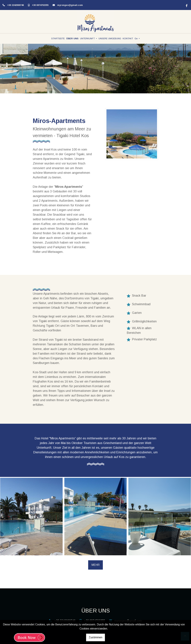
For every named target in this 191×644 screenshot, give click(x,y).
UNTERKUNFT (88, 38)
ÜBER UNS (72, 38)
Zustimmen (96, 637)
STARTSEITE (58, 38)
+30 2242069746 (16, 5)
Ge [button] (136, 38)
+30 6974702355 (40, 5)
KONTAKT (128, 38)
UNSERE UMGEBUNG (110, 38)
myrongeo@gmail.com (70, 5)
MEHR (96, 565)
